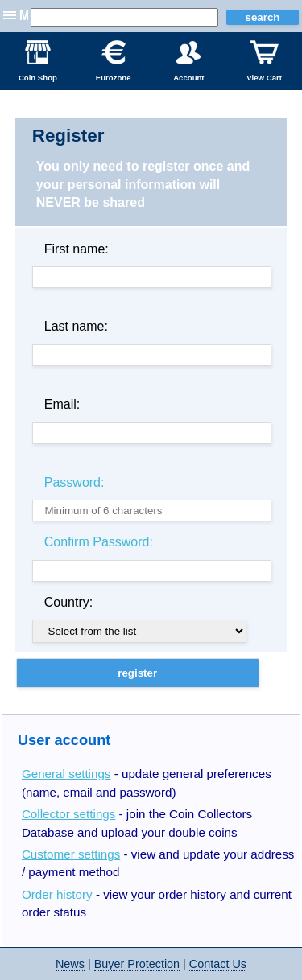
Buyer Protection (137, 964)
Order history (57, 894)
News (70, 964)
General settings (66, 774)
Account (188, 61)
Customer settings (71, 854)
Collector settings (69, 814)
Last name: (76, 326)
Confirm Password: (99, 542)
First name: (77, 249)
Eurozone (114, 61)
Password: (74, 482)
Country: (68, 602)
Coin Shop (38, 61)
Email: (62, 404)
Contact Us (218, 964)
